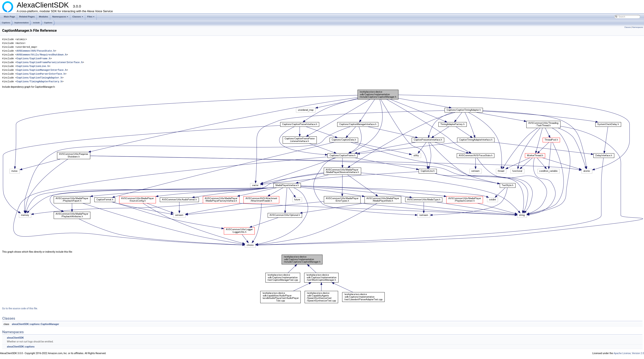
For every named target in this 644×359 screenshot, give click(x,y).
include (36, 23)
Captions (6, 23)
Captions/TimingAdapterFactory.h (39, 82)
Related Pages (27, 17)
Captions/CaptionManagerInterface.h (42, 70)
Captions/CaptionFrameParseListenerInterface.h (50, 62)
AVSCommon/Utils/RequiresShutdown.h (42, 55)
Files (91, 18)
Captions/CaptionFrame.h (34, 58)
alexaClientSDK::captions (21, 347)
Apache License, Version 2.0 (629, 353)
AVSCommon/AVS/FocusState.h (36, 51)
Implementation (22, 23)
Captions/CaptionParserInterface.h (41, 74)
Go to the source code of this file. (20, 308)
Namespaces (61, 18)
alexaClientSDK (15, 338)
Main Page (9, 17)
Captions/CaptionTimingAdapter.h (39, 78)
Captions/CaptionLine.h (33, 66)
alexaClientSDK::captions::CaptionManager (35, 324)
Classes (78, 18)
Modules (43, 17)
